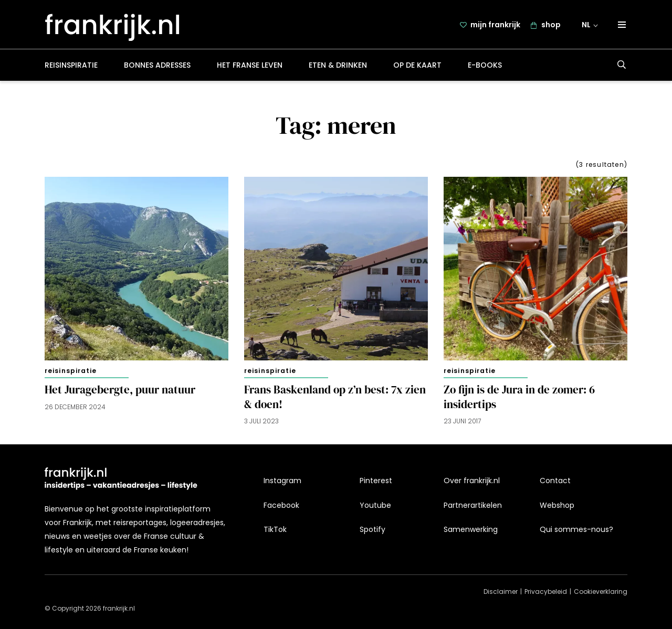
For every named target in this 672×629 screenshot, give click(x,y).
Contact (555, 481)
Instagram (282, 481)
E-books (485, 65)
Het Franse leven (250, 65)
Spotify (372, 529)
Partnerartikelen (473, 505)
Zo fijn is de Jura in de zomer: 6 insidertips (519, 397)
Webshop (557, 505)
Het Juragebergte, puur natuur (120, 390)
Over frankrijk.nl (472, 481)
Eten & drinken (338, 65)
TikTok (275, 529)
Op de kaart (417, 65)
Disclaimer (501, 591)
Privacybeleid (546, 591)
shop (551, 25)
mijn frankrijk (495, 25)
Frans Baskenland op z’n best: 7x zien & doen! (335, 397)
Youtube (375, 505)
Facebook (281, 505)
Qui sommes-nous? (576, 529)
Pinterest (376, 481)
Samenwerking (471, 529)
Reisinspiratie (71, 65)
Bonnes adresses (157, 65)
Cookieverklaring (601, 591)
